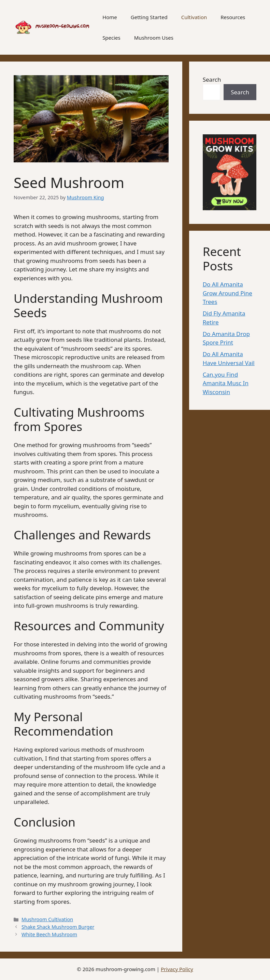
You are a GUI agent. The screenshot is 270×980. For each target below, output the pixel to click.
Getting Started (149, 17)
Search (212, 79)
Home (110, 17)
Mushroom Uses (154, 38)
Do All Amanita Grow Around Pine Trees (228, 293)
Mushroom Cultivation (47, 919)
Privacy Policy (177, 969)
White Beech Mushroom (49, 934)
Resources (233, 17)
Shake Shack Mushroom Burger (58, 927)
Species (111, 38)
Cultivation (194, 17)
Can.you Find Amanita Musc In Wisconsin (226, 383)
